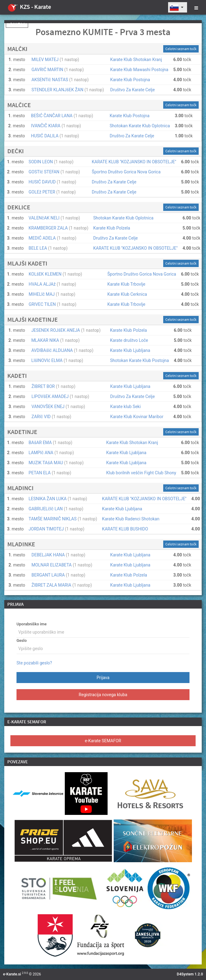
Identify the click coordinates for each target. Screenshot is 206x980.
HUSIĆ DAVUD (42, 182)
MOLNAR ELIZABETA (51, 565)
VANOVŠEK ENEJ (48, 407)
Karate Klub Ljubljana (130, 350)
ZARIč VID (41, 417)
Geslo (22, 640)
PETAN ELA (40, 473)
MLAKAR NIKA (45, 340)
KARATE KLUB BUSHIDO (125, 529)
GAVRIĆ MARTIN (47, 70)
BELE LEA (38, 248)
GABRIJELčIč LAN (46, 509)
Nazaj (17, 24)
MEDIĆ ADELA (42, 238)
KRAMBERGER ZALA (48, 228)
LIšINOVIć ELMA (47, 360)
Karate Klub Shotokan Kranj (136, 60)
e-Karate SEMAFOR (103, 741)
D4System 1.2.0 (190, 974)
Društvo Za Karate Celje (133, 90)
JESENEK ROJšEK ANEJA (55, 330)
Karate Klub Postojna (130, 80)
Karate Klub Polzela (112, 228)
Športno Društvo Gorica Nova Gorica (126, 172)
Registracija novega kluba (103, 695)
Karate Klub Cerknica (127, 294)
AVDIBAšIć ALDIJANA (52, 350)
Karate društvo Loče (129, 340)
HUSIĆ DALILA (45, 136)
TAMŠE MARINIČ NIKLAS (53, 519)
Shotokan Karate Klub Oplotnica (140, 126)
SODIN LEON (41, 162)
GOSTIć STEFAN (44, 172)
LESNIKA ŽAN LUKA (48, 499)
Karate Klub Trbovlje (126, 284)
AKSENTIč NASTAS (50, 80)
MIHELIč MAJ (42, 294)
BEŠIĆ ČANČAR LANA (52, 116)
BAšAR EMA (40, 443)
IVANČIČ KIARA (46, 126)
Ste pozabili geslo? (34, 663)
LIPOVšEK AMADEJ (50, 396)
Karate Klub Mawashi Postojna (139, 70)
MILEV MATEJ (45, 60)
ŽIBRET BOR (43, 386)
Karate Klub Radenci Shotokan (131, 519)
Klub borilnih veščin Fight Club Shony (141, 473)
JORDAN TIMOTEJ (46, 529)
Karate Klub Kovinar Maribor (137, 417)
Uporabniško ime (31, 624)
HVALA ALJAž (42, 284)
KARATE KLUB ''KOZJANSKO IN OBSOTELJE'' (134, 162)
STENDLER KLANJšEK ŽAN (57, 90)
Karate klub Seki (126, 407)
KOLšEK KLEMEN (45, 274)
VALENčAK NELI (44, 218)
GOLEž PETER (42, 192)
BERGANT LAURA (48, 575)
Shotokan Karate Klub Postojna (140, 360)
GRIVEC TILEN (42, 304)
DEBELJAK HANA (48, 555)
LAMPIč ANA (41, 453)
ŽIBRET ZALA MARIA (51, 585)
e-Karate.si (12, 974)
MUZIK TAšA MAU (46, 463)
